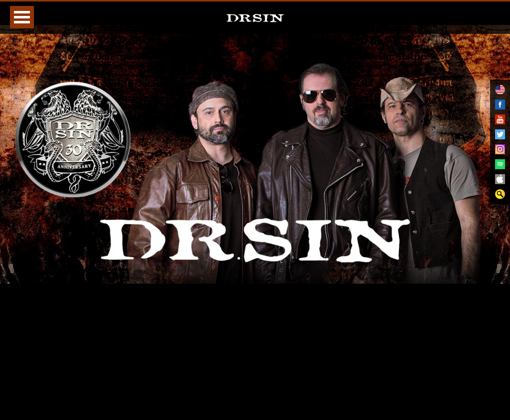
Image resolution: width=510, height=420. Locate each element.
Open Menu (22, 17)
